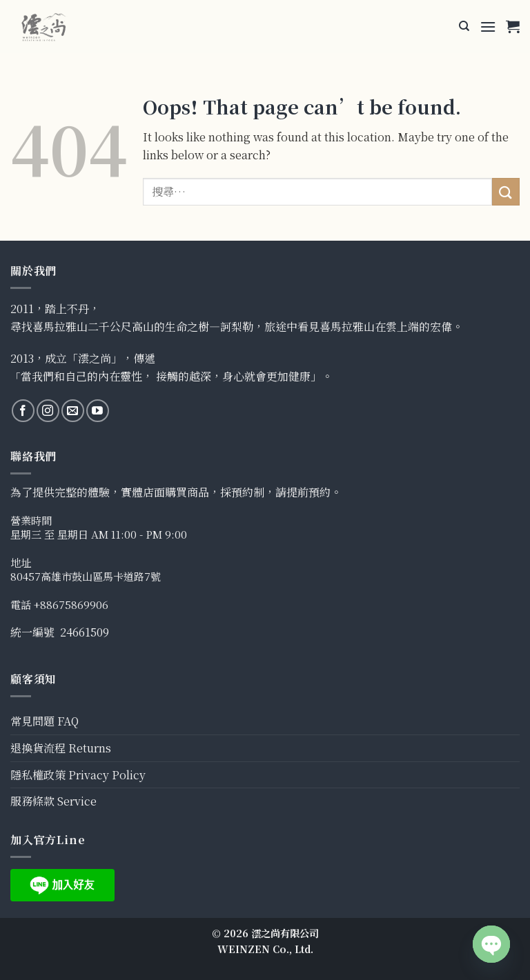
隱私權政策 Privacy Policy (78, 775)
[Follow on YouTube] (98, 411)
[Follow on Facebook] (23, 411)
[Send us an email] (73, 411)
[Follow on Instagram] (48, 411)
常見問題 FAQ (45, 721)
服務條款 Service (53, 801)
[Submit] (506, 191)
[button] (488, 27)
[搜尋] (464, 26)
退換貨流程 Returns (61, 748)
